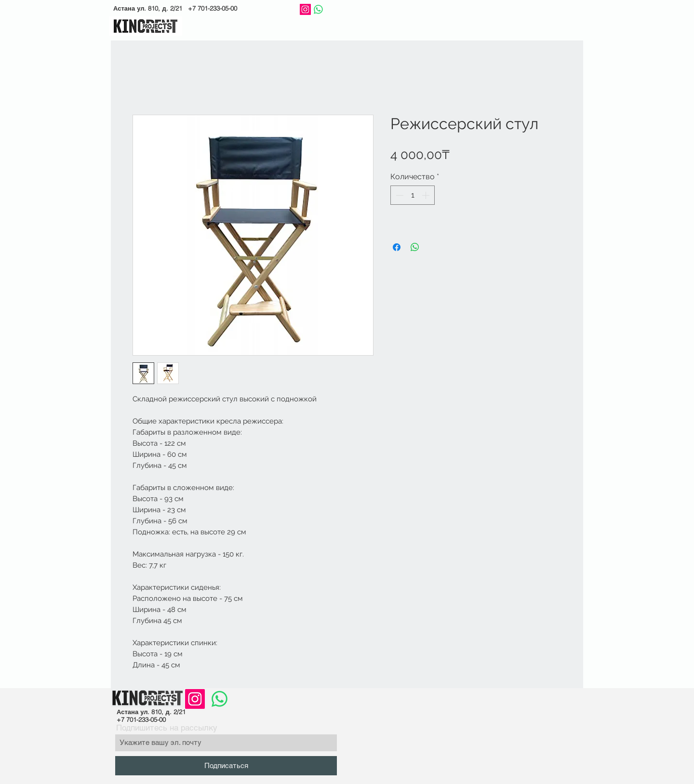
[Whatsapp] (318, 9)
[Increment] (427, 195)
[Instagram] (305, 9)
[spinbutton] (413, 195)
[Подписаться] (226, 766)
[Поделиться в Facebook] (397, 247)
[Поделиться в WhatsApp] (415, 247)
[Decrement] (399, 195)
